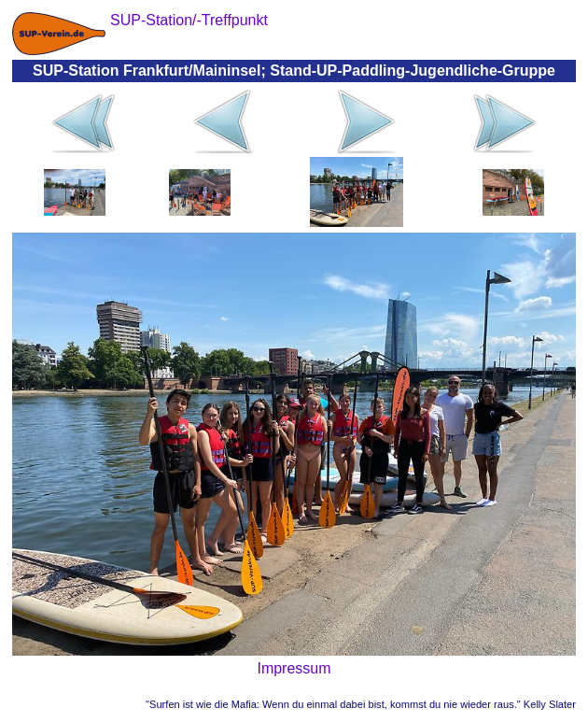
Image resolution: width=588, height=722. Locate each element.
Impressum (294, 668)
